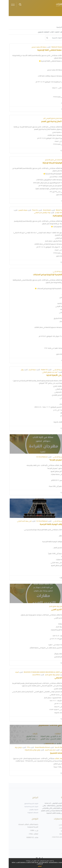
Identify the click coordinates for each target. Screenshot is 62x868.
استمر (31, 866)
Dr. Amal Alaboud (33, 457)
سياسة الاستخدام (44, 862)
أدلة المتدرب (53, 825)
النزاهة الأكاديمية (35, 862)
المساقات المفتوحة (24, 813)
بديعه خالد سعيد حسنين (30, 47)
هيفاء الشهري (14, 210)
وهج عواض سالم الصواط (24, 750)
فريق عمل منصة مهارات (50, 837)
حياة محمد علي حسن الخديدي (46, 160)
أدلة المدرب (54, 828)
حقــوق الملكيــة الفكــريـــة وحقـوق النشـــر (18, 862)
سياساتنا (54, 831)
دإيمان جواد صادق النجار (48, 606)
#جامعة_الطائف (51, 758)
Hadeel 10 (35, 370)
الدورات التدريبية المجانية (23, 806)
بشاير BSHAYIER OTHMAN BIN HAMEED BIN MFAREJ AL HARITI (35, 672)
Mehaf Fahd (51, 210)
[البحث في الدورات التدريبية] (51, 38)
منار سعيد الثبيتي (42, 750)
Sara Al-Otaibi (50, 747)
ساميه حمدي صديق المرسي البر (45, 118)
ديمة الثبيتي (24, 370)
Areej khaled (38, 210)
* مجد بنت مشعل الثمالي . (41, 372)
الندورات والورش (25, 810)
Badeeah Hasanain (49, 47)
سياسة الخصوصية (54, 862)
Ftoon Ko (26, 210)
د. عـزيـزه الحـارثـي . (50, 271)
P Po (20, 747)
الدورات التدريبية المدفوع (23, 803)
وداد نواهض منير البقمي (33, 213)
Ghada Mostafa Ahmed (34, 747)
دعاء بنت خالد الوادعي (53, 213)
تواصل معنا (54, 834)
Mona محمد (27, 675)
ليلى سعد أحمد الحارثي (16, 521)
